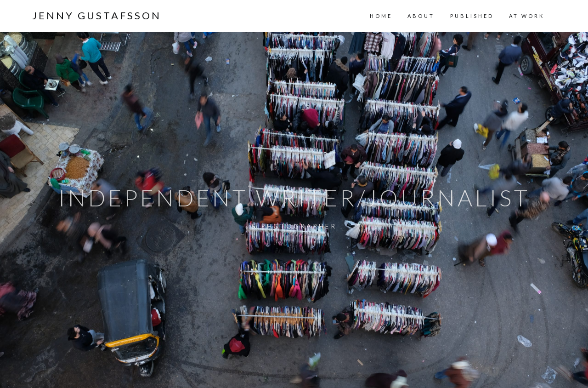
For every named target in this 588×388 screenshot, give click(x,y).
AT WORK (527, 16)
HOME (381, 16)
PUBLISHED (472, 16)
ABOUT (421, 16)
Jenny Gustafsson (97, 16)
